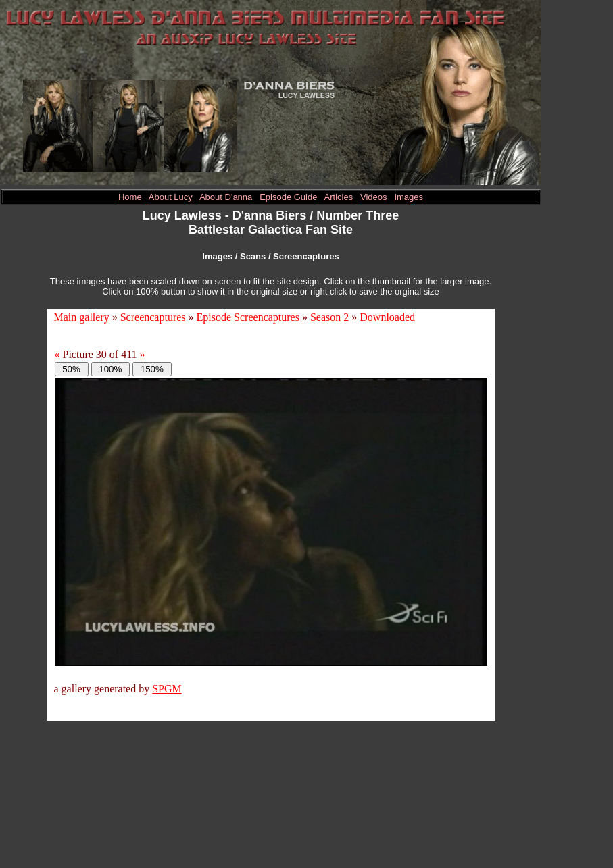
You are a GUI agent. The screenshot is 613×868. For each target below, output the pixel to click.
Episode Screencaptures (248, 317)
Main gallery (82, 317)
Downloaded (387, 317)
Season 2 (329, 317)
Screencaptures (153, 317)
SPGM (167, 689)
